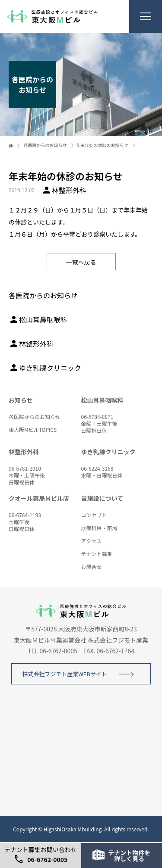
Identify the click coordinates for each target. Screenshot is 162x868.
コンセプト (94, 515)
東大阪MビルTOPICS (33, 429)
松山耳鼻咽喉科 (38, 319)
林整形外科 (31, 343)
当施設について (102, 498)
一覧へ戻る (81, 262)
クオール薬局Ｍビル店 (39, 498)
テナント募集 (97, 554)
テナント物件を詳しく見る (121, 856)
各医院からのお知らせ (35, 417)
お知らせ (21, 400)
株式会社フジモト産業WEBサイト (65, 674)
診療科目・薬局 (99, 528)
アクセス (91, 541)
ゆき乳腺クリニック (45, 368)
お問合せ (92, 567)
